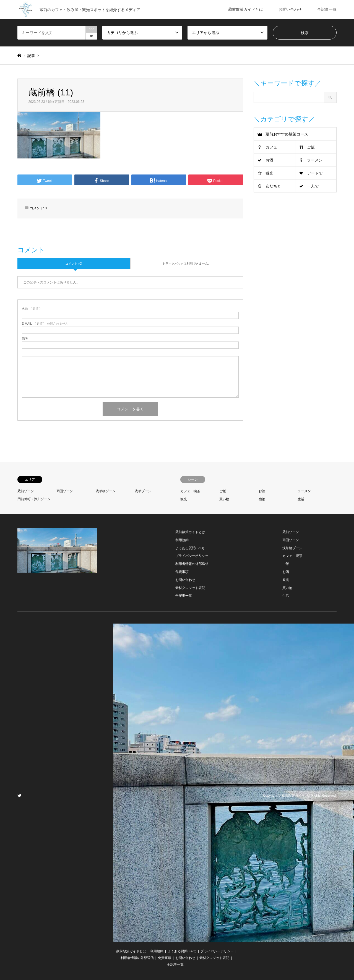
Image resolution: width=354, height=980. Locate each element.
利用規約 (182, 540)
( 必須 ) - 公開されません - (46, 324)
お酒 (269, 160)
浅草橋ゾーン (106, 491)
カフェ (271, 147)
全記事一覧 (327, 9)
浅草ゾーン (143, 491)
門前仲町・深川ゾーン (34, 499)
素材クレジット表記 (190, 588)
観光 (269, 173)
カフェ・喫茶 (190, 491)
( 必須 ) (31, 309)
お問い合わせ (290, 9)
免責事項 (182, 572)
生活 (301, 499)
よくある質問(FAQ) (190, 548)
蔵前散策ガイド (293, 796)
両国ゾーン (65, 491)
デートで (315, 173)
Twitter (19, 796)
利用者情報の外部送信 (192, 564)
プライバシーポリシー (192, 556)
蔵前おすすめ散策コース (287, 134)
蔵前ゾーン (26, 491)
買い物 (224, 499)
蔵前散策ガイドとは (246, 9)
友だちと (273, 186)
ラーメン (315, 160)
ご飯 (311, 147)
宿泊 (262, 499)
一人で (313, 186)
